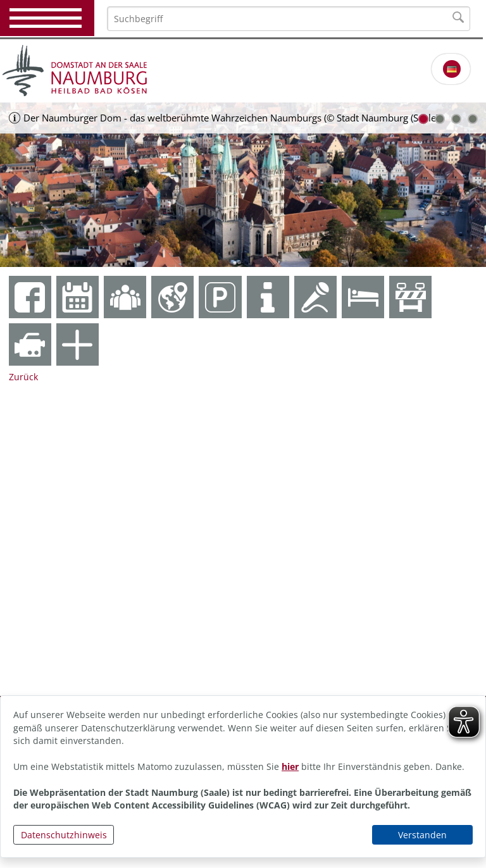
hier (290, 766)
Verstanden (422, 835)
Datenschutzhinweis (64, 835)
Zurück (23, 377)
